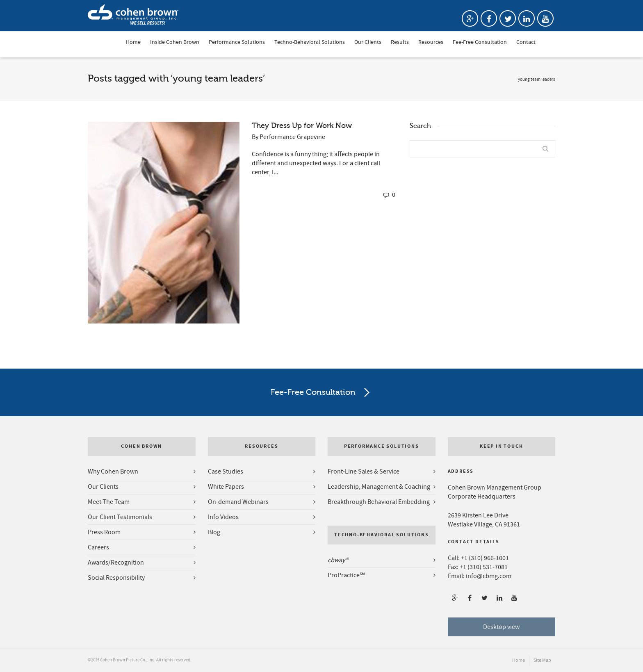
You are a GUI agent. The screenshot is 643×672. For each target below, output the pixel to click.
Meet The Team (109, 502)
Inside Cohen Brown (175, 43)
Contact (526, 43)
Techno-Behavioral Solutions (310, 43)
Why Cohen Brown (113, 472)
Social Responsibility (116, 578)
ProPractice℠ (346, 575)
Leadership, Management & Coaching (379, 487)
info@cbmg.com (489, 576)
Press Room (104, 532)
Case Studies (226, 472)
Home (133, 43)
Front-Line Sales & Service (364, 472)
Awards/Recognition (116, 563)
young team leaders (537, 80)
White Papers (226, 487)
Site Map (542, 660)
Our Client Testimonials (120, 517)
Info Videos (223, 517)
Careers (98, 547)
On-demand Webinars (238, 502)
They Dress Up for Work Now (302, 125)
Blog (214, 532)
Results (400, 43)
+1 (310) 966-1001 (485, 558)
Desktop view (501, 627)
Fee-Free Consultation (480, 43)
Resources (431, 43)
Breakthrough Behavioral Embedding (379, 502)
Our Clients (368, 43)
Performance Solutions (237, 43)
